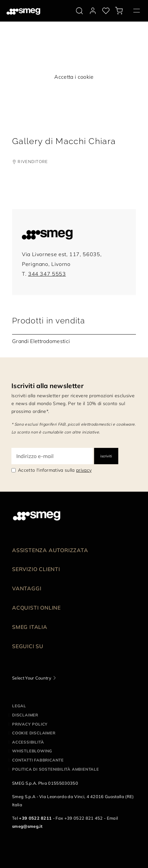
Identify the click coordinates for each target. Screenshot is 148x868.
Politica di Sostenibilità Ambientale (56, 769)
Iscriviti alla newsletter (48, 386)
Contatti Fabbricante (38, 760)
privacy (84, 470)
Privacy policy (30, 724)
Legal (19, 706)
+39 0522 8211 (35, 818)
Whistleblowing (32, 751)
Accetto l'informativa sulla (55, 470)
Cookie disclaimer (34, 733)
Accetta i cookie (74, 77)
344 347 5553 (47, 274)
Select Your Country (32, 678)
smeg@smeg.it (27, 826)
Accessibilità (28, 742)
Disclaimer (25, 715)
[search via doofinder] (79, 11)
